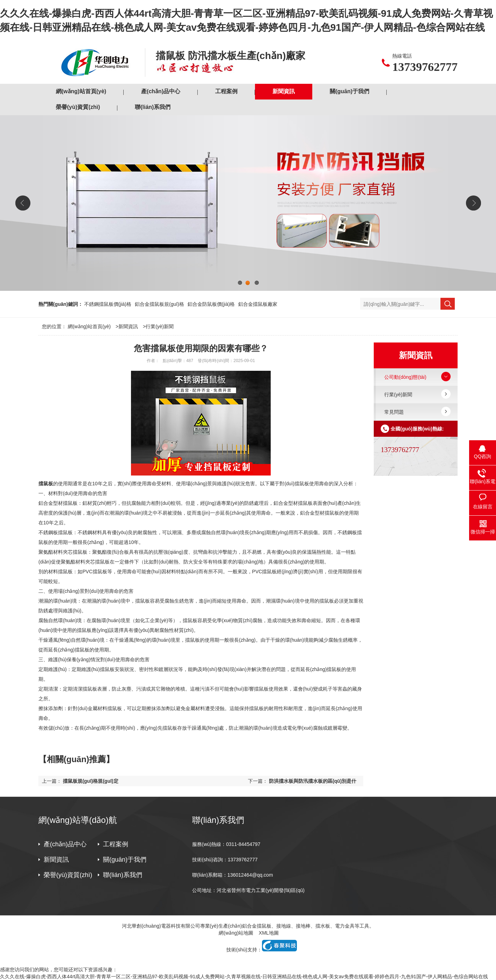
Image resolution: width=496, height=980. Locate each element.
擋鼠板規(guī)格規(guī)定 (91, 781)
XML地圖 (269, 933)
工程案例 (226, 91)
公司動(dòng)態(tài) (405, 377)
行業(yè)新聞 (160, 326)
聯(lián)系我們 (153, 107)
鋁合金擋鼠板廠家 (258, 304)
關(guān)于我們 (349, 91)
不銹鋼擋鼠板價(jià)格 (108, 304)
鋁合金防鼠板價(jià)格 (211, 304)
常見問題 (394, 412)
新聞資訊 (284, 91)
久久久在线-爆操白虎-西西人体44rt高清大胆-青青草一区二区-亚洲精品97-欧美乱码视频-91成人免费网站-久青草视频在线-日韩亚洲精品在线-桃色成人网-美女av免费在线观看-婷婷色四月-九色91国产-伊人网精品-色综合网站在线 (244, 977)
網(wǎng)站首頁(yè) (81, 91)
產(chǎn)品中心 (161, 91)
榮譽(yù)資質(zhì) (78, 107)
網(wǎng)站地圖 (236, 933)
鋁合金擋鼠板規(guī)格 (159, 304)
